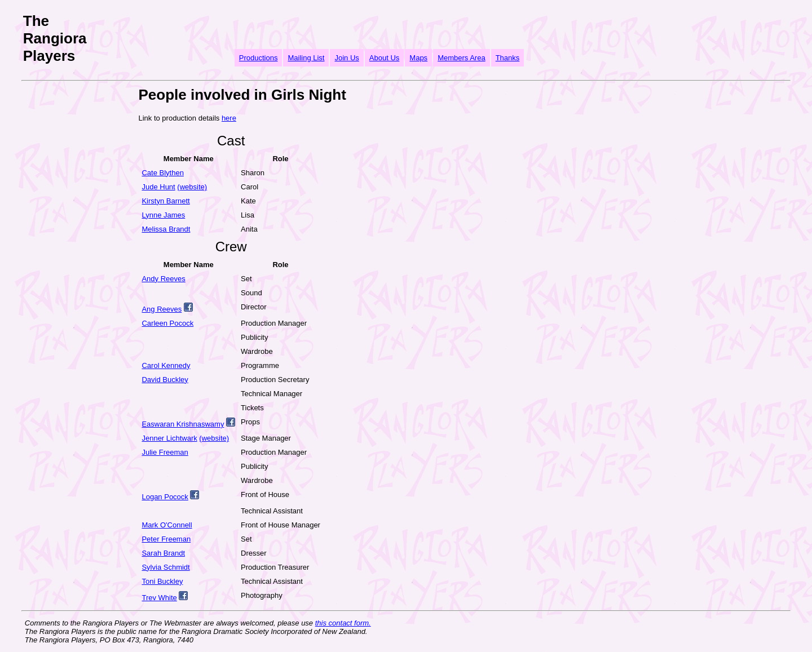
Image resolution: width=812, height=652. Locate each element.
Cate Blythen (162, 173)
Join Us (347, 58)
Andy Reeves (163, 279)
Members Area (462, 58)
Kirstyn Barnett (166, 201)
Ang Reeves (162, 309)
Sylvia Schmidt (166, 567)
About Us (384, 58)
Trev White (159, 598)
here (229, 118)
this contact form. (343, 623)
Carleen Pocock (167, 323)
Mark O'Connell (167, 525)
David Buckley (165, 380)
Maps (418, 58)
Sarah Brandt (163, 553)
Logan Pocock (165, 497)
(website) (192, 187)
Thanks (508, 58)
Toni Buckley (162, 581)
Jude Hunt (158, 187)
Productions (259, 58)
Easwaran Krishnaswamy (183, 424)
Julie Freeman (165, 452)
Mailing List (306, 58)
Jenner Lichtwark (169, 438)
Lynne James (163, 215)
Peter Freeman (166, 539)
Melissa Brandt (166, 229)
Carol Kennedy (166, 365)
